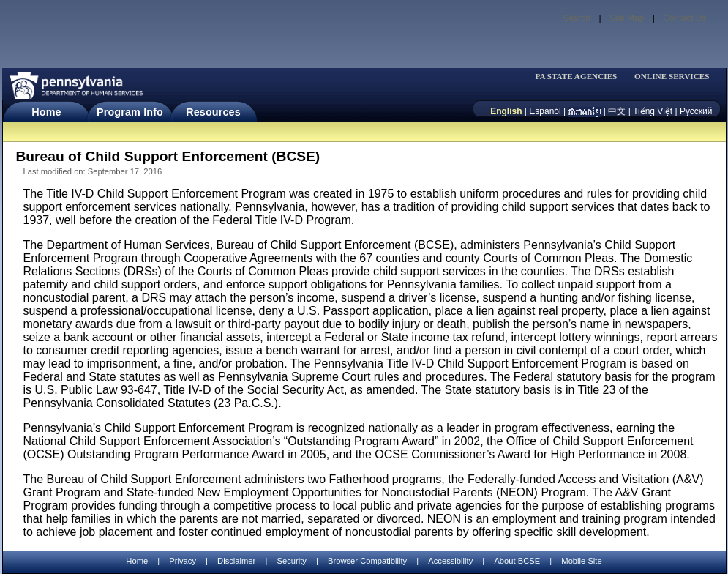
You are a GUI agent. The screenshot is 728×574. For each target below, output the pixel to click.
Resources (213, 112)
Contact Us (684, 18)
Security (291, 561)
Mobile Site (581, 561)
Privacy (183, 561)
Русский (696, 111)
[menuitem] (581, 77)
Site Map (627, 18)
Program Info (130, 112)
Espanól (545, 111)
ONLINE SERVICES (672, 77)
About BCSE (517, 561)
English (506, 111)
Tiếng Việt (653, 111)
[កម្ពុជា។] (585, 111)
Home (46, 112)
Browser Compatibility (367, 561)
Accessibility (450, 561)
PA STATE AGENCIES (576, 77)
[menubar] (581, 77)
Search (577, 18)
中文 (617, 111)
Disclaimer (236, 561)
